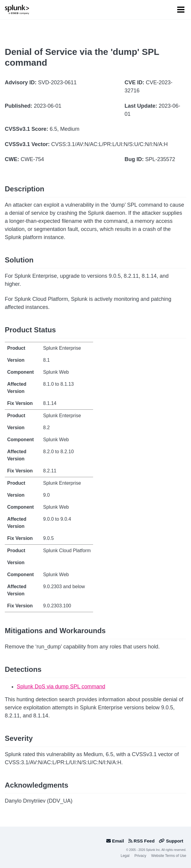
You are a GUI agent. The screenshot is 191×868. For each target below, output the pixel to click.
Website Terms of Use (169, 856)
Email (115, 841)
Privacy (140, 856)
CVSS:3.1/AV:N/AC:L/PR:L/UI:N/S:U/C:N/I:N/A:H (109, 144)
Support (171, 841)
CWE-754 (32, 159)
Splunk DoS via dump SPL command (61, 687)
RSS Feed (141, 841)
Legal (125, 856)
